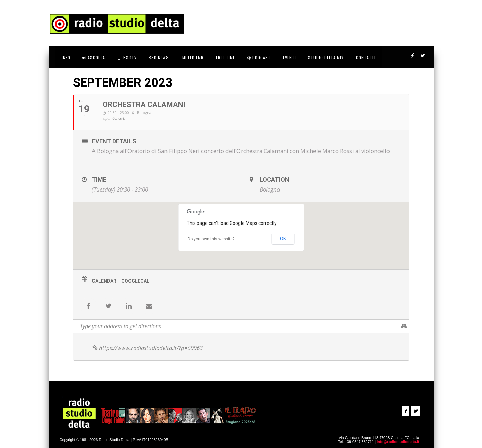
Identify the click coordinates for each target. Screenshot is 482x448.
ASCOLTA (94, 57)
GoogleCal (135, 281)
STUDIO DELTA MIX (326, 57)
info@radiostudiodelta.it (398, 442)
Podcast (259, 57)
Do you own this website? (211, 239)
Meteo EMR (192, 57)
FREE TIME (226, 57)
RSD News (159, 57)
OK (283, 239)
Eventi (289, 57)
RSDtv (127, 57)
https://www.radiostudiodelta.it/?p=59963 (147, 348)
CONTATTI (366, 57)
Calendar (104, 281)
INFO (66, 57)
